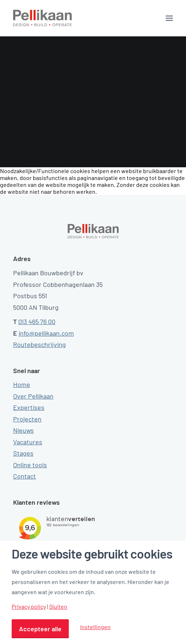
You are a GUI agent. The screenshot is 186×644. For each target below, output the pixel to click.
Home (22, 384)
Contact (25, 476)
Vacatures (28, 442)
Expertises (29, 407)
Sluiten (58, 607)
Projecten (27, 419)
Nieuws (23, 430)
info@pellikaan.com (46, 333)
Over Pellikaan (33, 396)
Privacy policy (29, 607)
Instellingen (95, 627)
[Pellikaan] (43, 18)
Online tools (30, 465)
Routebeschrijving (39, 344)
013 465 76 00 (37, 321)
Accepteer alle (40, 629)
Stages (23, 453)
